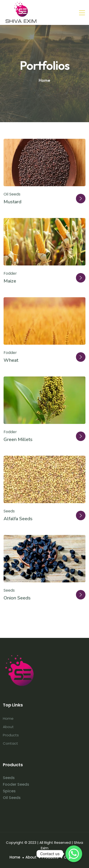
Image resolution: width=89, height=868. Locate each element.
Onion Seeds (17, 598)
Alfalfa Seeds (18, 519)
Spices (9, 791)
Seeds (9, 511)
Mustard (12, 202)
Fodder (10, 273)
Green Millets (18, 439)
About (8, 727)
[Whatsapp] (74, 854)
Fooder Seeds (16, 784)
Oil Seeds (12, 194)
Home (8, 718)
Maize (10, 281)
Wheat (11, 360)
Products (11, 735)
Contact (10, 743)
